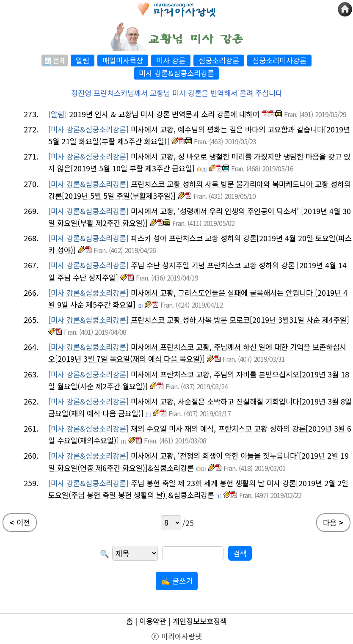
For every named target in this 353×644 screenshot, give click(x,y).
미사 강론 (171, 60)
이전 (20, 523)
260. (31, 455)
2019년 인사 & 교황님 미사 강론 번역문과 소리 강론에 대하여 (164, 114)
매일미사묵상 (123, 60)
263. (31, 374)
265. (31, 320)
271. (31, 156)
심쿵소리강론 (219, 60)
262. (31, 401)
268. (31, 238)
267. (31, 265)
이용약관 (153, 621)
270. (31, 184)
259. (31, 483)
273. (31, 114)
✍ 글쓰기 (177, 581)
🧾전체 (55, 60)
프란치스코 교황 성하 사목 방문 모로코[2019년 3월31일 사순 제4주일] (240, 320)
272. (31, 129)
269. (31, 211)
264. (31, 347)
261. (31, 428)
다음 (333, 523)
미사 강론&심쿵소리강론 (176, 73)
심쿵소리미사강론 (279, 60)
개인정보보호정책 (200, 621)
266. (31, 293)
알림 (83, 60)
